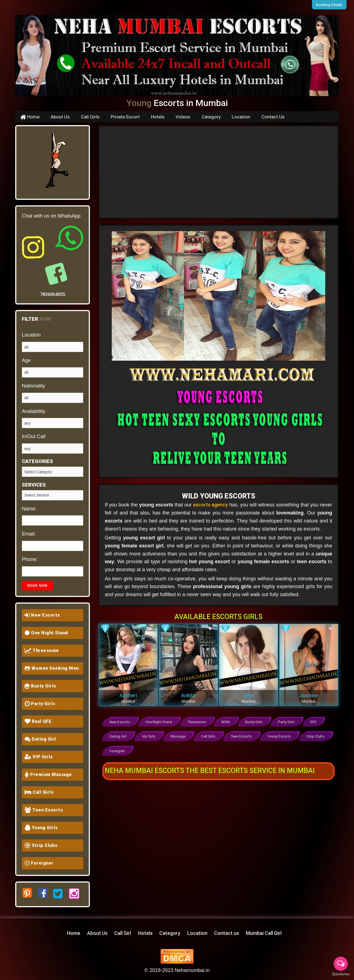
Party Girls (40, 704)
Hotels (158, 117)
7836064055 (53, 294)
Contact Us (273, 117)
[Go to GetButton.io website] (341, 974)
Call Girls (90, 117)
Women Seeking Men (52, 668)
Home (30, 117)
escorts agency (210, 505)
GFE (315, 722)
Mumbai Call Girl (264, 933)
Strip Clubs (41, 845)
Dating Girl (40, 739)
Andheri (128, 695)
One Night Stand (46, 633)
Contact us (227, 933)
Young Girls (41, 828)
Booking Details (330, 5)
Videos (183, 117)
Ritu (249, 695)
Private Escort (125, 117)
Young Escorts (281, 736)
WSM (227, 722)
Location (241, 117)
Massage (179, 736)
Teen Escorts (44, 810)
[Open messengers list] (341, 964)
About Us (60, 117)
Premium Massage (48, 775)
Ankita (188, 695)
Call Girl (123, 933)
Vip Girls (149, 736)
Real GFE (38, 721)
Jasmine (309, 695)
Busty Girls (40, 686)
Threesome (42, 651)
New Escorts (42, 615)
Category (211, 117)
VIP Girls (39, 757)
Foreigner (39, 863)
